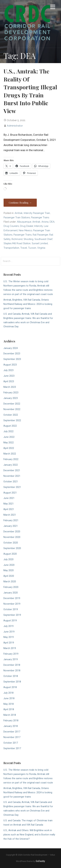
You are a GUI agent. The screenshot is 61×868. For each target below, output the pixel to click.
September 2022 (12, 420)
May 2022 (9, 443)
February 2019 (11, 654)
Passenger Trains (40, 217)
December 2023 (12, 354)
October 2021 (11, 482)
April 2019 (9, 643)
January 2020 (11, 593)
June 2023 (9, 376)
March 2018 (10, 715)
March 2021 (10, 515)
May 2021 (9, 504)
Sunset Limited (40, 243)
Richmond (17, 239)
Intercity (39, 226)
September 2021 (12, 487)
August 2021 (10, 493)
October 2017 (11, 743)
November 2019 (12, 604)
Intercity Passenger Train (37, 213)
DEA (52, 222)
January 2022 (11, 465)
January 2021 (11, 526)
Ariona (45, 222)
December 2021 (12, 470)
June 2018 (9, 698)
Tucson (32, 248)
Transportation (11, 248)
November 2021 (12, 476)
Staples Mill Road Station (17, 243)
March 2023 (10, 387)
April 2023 (9, 381)
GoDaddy (40, 861)
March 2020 (10, 582)
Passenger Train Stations (17, 217)
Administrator (15, 126)
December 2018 (12, 665)
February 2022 (11, 459)
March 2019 (10, 648)
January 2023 (11, 398)
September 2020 (12, 548)
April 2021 (9, 509)
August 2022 (10, 426)
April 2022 (9, 448)
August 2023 (10, 365)
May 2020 (9, 570)
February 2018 (11, 721)
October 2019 (11, 609)
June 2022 (9, 437)
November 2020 (12, 537)
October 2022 (11, 415)
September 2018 (12, 682)
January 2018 (11, 726)
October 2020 (11, 543)
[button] (53, 7)
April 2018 (9, 709)
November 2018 (12, 671)
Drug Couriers (11, 226)
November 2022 (12, 409)
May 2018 (9, 704)
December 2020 (12, 532)
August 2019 (10, 621)
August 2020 (10, 554)
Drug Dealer (27, 226)
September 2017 (12, 748)
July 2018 (8, 693)
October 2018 (11, 676)
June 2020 (9, 565)
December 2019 (12, 598)
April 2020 (9, 576)
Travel (24, 248)
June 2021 (9, 498)
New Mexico (25, 230)
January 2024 (11, 348)
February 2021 (11, 520)
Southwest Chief (43, 239)
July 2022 (8, 431)
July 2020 (8, 559)
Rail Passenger (40, 235)
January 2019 (11, 659)
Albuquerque (24, 222)
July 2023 (8, 370)
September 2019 (12, 615)
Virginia (41, 248)
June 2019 (9, 632)
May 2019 (9, 637)
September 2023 (12, 359)
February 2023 (11, 393)
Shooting (28, 239)
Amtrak (19, 213)
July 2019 (8, 626)
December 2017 (12, 732)
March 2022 (10, 454)
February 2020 (11, 587)
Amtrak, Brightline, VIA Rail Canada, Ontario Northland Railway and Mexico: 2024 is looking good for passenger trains (28, 304)
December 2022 (12, 404)
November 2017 (12, 737)
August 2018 (10, 687)
